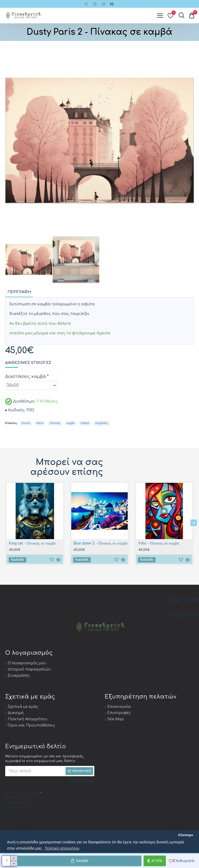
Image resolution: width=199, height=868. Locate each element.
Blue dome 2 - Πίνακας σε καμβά (100, 544)
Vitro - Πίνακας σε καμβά (159, 544)
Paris (40, 423)
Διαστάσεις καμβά (26, 377)
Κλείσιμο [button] (186, 835)
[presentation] (45, 822)
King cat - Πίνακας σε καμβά (32, 544)
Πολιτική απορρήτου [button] (62, 848)
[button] (194, 523)
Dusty (26, 423)
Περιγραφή (19, 292)
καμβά (70, 423)
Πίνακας (55, 423)
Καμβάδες (102, 423)
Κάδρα (85, 423)
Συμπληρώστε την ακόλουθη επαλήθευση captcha (21, 800)
